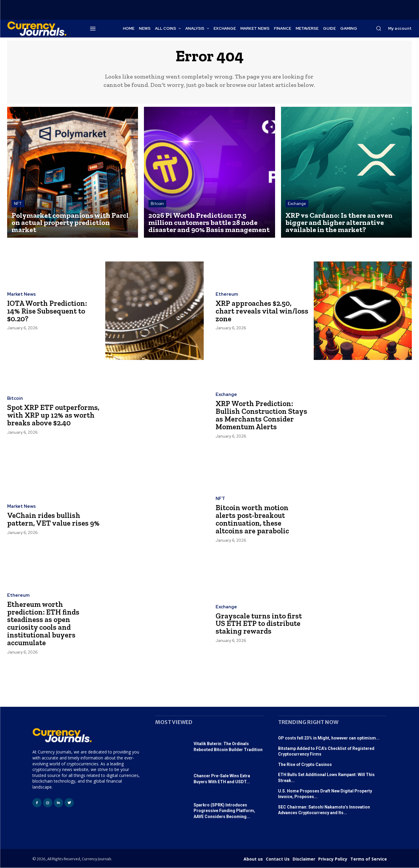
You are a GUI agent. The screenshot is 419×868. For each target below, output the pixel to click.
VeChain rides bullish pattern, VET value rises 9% (49, 519)
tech (329, 820)
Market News (21, 295)
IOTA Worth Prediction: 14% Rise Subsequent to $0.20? (48, 311)
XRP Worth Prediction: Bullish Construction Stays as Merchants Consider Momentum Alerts (262, 415)
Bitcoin (157, 204)
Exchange (297, 204)
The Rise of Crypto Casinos (305, 765)
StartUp (297, 820)
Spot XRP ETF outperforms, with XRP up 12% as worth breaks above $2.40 (54, 415)
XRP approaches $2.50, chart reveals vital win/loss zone (254, 311)
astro (340, 820)
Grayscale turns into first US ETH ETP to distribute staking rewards (259, 624)
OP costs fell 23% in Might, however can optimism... (329, 738)
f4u (309, 820)
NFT (18, 204)
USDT (283, 820)
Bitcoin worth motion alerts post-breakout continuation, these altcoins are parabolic (253, 520)
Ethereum (227, 295)
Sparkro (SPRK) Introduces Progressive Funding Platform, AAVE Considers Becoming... (224, 811)
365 (350, 820)
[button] (379, 28)
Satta (319, 820)
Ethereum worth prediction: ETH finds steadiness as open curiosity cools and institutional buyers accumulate (44, 624)
